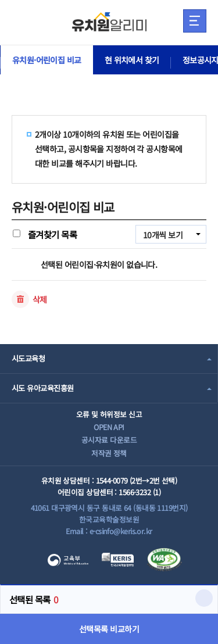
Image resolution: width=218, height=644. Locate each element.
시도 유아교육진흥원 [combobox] (42, 388)
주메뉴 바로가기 (0, 0)
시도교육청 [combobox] (28, 358)
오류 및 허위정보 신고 (109, 414)
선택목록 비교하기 (109, 629)
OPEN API (109, 427)
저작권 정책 (109, 453)
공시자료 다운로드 (109, 440)
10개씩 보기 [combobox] (163, 235)
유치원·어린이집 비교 (47, 60)
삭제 (40, 299)
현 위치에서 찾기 (132, 60)
